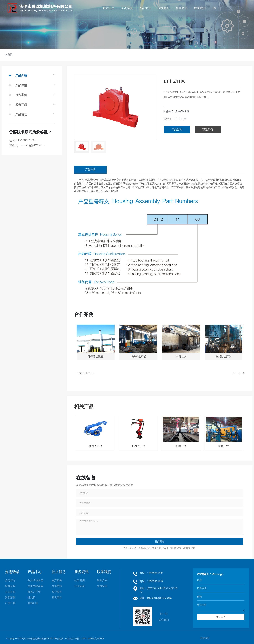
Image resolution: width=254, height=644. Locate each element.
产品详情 (21, 85)
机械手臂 (181, 446)
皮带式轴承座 (182, 111)
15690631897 (27, 140)
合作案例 (21, 95)
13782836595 (155, 573)
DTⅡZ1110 (88, 373)
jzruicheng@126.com (31, 145)
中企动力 (70, 638)
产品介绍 (21, 75)
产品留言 (21, 114)
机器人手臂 (96, 446)
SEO (84, 638)
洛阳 (77, 638)
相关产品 (21, 105)
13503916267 (155, 581)
